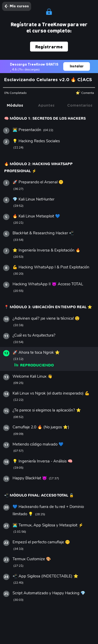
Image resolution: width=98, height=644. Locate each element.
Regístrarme (49, 47)
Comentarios (80, 106)
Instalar (77, 66)
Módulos (15, 106)
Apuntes (46, 106)
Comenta (85, 93)
